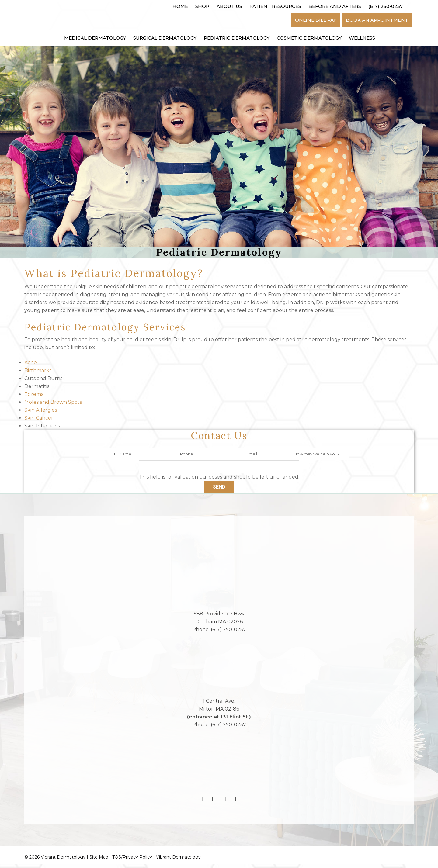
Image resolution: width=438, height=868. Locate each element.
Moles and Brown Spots (53, 402)
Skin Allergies (41, 410)
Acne (31, 363)
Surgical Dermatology (165, 38)
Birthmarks (38, 371)
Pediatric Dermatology (237, 38)
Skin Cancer (39, 418)
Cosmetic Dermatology (309, 38)
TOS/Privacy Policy (132, 861)
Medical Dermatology (95, 38)
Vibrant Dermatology (178, 861)
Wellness (362, 38)
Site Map (99, 861)
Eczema (34, 394)
